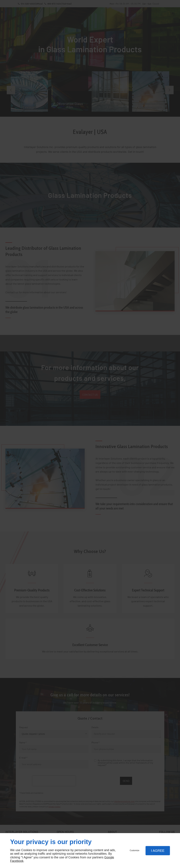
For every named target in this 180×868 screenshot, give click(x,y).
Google (109, 857)
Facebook (17, 861)
